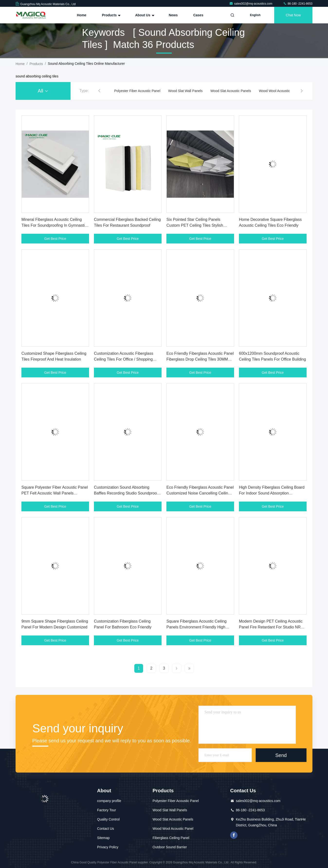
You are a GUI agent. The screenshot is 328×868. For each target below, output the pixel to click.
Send (281, 755)
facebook (234, 835)
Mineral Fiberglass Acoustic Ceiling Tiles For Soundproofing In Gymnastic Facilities (54, 225)
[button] (99, 91)
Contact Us (105, 829)
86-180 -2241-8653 (298, 4)
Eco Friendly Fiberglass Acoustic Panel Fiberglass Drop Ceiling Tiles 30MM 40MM (200, 359)
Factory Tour (107, 810)
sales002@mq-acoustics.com (251, 4)
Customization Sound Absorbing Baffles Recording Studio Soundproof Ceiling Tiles (126, 493)
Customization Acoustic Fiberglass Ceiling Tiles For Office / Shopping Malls (124, 359)
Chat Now (293, 15)
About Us (144, 15)
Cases (198, 15)
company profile (109, 801)
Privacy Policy (108, 847)
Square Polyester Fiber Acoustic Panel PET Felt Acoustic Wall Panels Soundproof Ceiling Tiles (55, 493)
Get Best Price (55, 239)
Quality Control (108, 819)
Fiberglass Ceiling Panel (171, 838)
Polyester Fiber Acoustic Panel (137, 91)
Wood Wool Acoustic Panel (279, 91)
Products (111, 15)
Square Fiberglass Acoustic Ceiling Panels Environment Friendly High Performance (196, 627)
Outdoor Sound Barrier (170, 847)
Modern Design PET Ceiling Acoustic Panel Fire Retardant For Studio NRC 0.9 (271, 627)
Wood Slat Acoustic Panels (231, 91)
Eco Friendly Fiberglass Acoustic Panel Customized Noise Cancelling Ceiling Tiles (200, 493)
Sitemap (103, 838)
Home (82, 15)
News (173, 15)
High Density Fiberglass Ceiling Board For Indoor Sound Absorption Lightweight (272, 493)
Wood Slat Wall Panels (185, 91)
